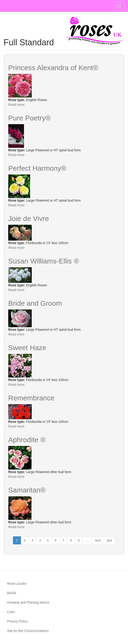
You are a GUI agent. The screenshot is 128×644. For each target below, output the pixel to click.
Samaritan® (27, 490)
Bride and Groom (35, 303)
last (109, 540)
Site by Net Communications (28, 631)
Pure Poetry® (30, 118)
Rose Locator (17, 584)
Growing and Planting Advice (28, 602)
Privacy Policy (17, 621)
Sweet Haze (27, 348)
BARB (12, 593)
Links (11, 612)
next (98, 540)
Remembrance (31, 398)
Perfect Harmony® (37, 168)
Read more (16, 105)
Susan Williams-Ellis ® (44, 261)
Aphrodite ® (27, 440)
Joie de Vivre (29, 218)
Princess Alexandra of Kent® (53, 68)
